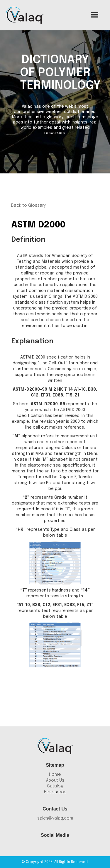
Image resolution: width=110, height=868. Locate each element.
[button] (95, 15)
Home (55, 775)
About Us (55, 780)
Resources (55, 792)
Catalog (55, 786)
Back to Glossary (28, 206)
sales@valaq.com (55, 818)
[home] (25, 15)
